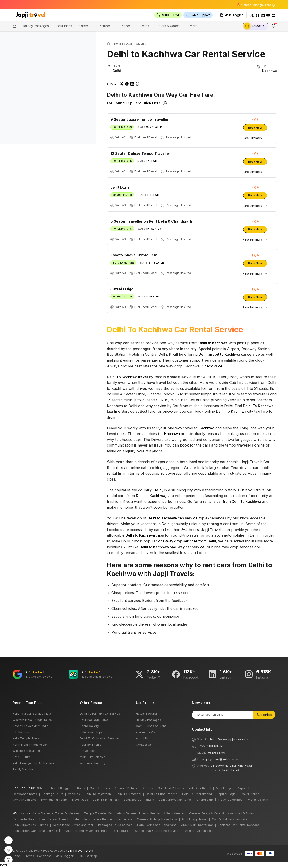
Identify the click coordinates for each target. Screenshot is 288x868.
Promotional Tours (54, 800)
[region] (48, 87)
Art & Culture (22, 757)
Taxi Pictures (121, 831)
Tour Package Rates (94, 720)
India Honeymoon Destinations (34, 763)
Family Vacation (24, 769)
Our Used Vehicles (171, 788)
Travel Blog (88, 751)
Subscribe (264, 715)
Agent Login (224, 788)
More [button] (194, 26)
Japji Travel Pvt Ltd (80, 851)
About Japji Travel (195, 819)
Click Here (155, 103)
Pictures (105, 26)
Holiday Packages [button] (35, 26)
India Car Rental (200, 788)
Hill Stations (21, 732)
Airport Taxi (245, 788)
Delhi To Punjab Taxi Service (100, 713)
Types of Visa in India (198, 831)
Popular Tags (226, 794)
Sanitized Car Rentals (139, 800)
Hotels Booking (146, 713)
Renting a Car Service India (32, 713)
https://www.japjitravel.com (229, 739)
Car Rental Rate (24, 819)
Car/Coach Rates (25, 794)
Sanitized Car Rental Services (239, 825)
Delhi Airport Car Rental (175, 800)
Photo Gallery (89, 726)
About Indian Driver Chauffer (73, 825)
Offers (84, 26)
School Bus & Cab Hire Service (157, 831)
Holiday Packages (148, 720)
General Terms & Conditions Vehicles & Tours (222, 813)
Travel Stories (250, 794)
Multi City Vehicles (93, 757)
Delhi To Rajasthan (98, 794)
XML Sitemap (88, 856)
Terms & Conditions (38, 856)
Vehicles (74, 794)
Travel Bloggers (61, 788)
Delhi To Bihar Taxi (106, 800)
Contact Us (144, 745)
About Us (142, 738)
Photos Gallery (257, 800)
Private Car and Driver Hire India (85, 831)
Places (126, 26)
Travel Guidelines (230, 800)
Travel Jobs (80, 800)
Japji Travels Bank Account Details (108, 819)
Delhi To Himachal (128, 794)
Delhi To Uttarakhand (197, 794)
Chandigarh (205, 800)
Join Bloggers (65, 856)
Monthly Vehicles (25, 800)
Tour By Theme (91, 745)
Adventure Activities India (30, 726)
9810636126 (216, 746)
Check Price (212, 366)
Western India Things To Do (32, 720)
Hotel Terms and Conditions (157, 825)
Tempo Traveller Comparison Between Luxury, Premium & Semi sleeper (134, 813)
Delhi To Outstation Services (100, 738)
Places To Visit (146, 732)
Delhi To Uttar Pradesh (129, 44)
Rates (145, 26)
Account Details (126, 788)
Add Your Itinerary (93, 763)
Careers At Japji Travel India (157, 819)
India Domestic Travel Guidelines (56, 813)
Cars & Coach (169, 26)
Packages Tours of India (115, 825)
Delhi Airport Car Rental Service (35, 831)
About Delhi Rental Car (197, 825)
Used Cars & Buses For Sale (59, 819)
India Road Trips (91, 732)
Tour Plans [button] (64, 26)
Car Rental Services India (230, 819)
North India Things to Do (30, 745)
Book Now (255, 128)
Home (17, 856)
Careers (147, 788)
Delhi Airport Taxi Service (30, 825)
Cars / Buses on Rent (151, 726)
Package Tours (53, 794)
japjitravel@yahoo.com (222, 759)
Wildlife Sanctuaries (27, 751)
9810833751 (217, 752)
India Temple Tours (26, 738)
